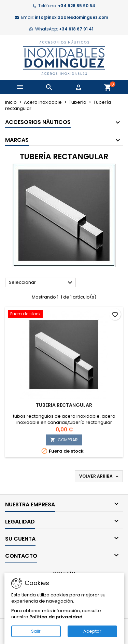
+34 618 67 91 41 (76, 29)
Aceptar (92, 631)
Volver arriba (99, 476)
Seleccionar (41, 283)
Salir (36, 631)
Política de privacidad (56, 617)
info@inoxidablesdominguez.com (72, 17)
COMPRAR (64, 440)
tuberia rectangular (64, 405)
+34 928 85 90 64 (77, 6)
